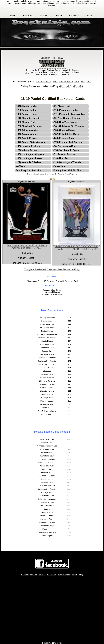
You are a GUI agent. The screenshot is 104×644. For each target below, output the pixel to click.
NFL (54, 58)
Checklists (28, 15)
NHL (59, 58)
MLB (43, 58)
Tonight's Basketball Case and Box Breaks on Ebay (52, 269)
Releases (43, 15)
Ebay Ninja (74, 15)
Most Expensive (44, 82)
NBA (48, 58)
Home (13, 15)
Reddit (90, 15)
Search (59, 15)
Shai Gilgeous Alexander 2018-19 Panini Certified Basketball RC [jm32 (27, 247)
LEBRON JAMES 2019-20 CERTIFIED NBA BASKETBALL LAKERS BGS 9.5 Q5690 (77, 248)
